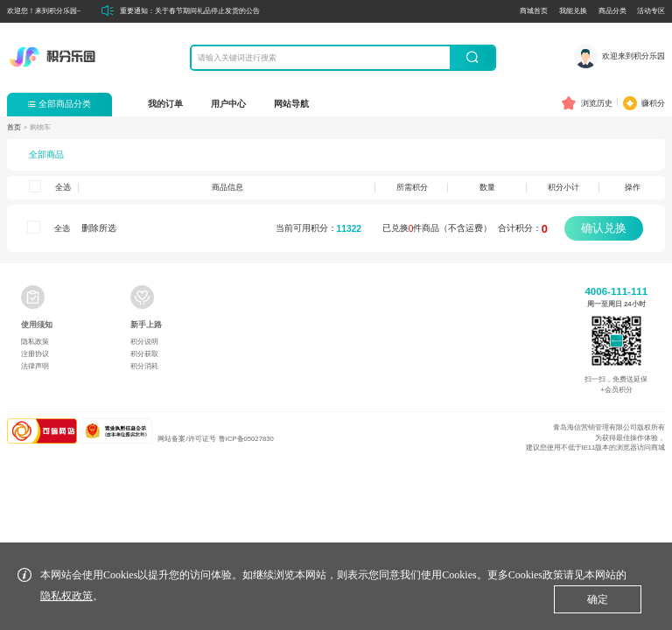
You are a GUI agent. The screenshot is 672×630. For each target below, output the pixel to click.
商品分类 (612, 11)
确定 (598, 599)
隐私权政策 (66, 596)
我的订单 (165, 104)
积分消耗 (144, 366)
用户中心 (228, 104)
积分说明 (144, 342)
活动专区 (651, 11)
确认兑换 (604, 228)
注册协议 (35, 354)
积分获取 (144, 354)
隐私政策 (35, 342)
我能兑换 (573, 11)
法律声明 (35, 366)
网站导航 (291, 104)
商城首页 (534, 11)
